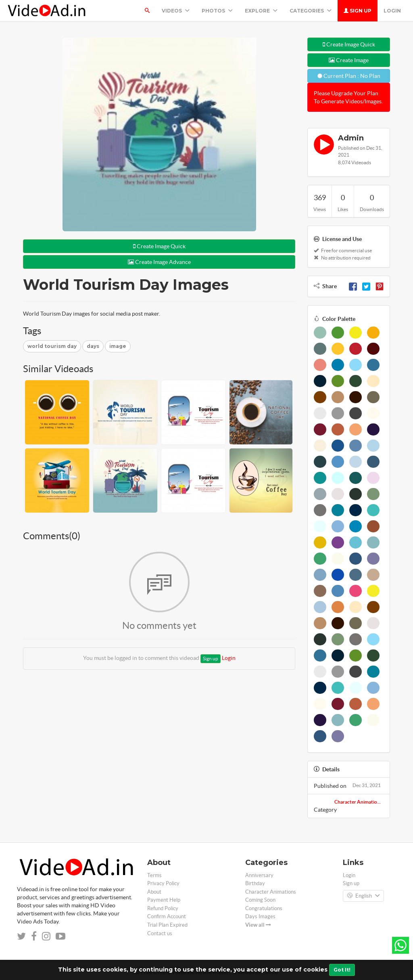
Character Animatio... (358, 802)
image (118, 346)
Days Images (260, 916)
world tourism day (52, 346)
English (363, 896)
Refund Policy (163, 908)
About (154, 892)
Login (392, 11)
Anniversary (259, 875)
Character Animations (271, 892)
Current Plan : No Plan (349, 76)
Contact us (160, 933)
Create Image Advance (159, 262)
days (93, 346)
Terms (154, 875)
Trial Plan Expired (167, 925)
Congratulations (264, 908)
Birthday (255, 883)
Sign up (358, 11)
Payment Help (164, 900)
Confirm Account (167, 916)
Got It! (342, 970)
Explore (261, 11)
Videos (176, 11)
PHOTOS (217, 11)
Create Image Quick (159, 246)
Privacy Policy (163, 883)
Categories (311, 11)
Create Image (349, 60)
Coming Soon (260, 900)
